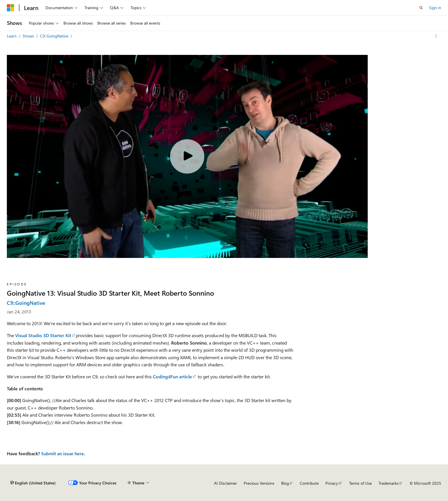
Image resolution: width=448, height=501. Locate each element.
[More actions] (436, 36)
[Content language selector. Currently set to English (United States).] (33, 483)
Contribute (309, 483)
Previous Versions (259, 483)
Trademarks (389, 483)
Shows (29, 36)
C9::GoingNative (55, 36)
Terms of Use (360, 483)
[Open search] (421, 8)
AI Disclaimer (225, 483)
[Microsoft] (11, 8)
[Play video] (187, 156)
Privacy (332, 483)
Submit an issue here (63, 453)
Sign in (435, 8)
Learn (12, 36)
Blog (285, 483)
